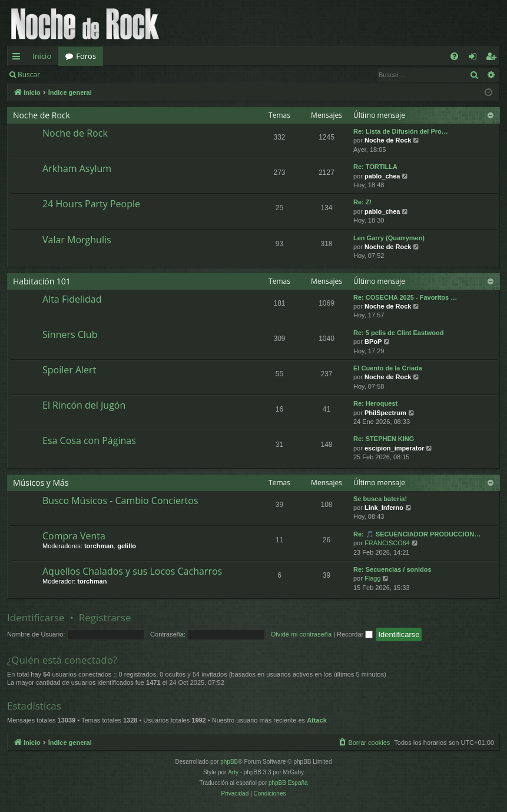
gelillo (127, 546)
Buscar (29, 74)
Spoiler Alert (69, 370)
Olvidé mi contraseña (301, 634)
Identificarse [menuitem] (475, 58)
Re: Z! (362, 202)
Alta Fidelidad (72, 299)
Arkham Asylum (77, 168)
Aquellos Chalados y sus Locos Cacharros (132, 571)
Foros (86, 56)
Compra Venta (74, 536)
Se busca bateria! (380, 499)
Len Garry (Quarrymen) (389, 238)
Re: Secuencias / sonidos (392, 569)
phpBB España (288, 783)
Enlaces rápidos (19, 58)
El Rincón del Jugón (84, 405)
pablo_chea (382, 176)
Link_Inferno (384, 508)
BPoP (373, 342)
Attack (317, 720)
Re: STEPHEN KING (384, 439)
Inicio (42, 56)
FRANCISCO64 (387, 543)
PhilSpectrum (385, 413)
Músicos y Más (41, 483)
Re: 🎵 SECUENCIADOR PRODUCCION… (417, 534)
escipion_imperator (394, 448)
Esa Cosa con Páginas (89, 440)
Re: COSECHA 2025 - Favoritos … (405, 297)
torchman (99, 546)
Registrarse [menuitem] (493, 58)
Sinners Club (70, 334)
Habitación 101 (42, 281)
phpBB (229, 762)
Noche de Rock (42, 115)
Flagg (373, 578)
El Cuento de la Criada (388, 368)
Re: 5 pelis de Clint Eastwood (398, 333)
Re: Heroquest (375, 403)
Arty (233, 772)
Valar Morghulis (77, 240)
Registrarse (133, 74)
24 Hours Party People (91, 204)
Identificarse (77, 74)
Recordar (355, 634)
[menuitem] (454, 56)
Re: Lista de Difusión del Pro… (401, 131)
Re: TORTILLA (375, 167)
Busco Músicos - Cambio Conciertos (120, 501)
